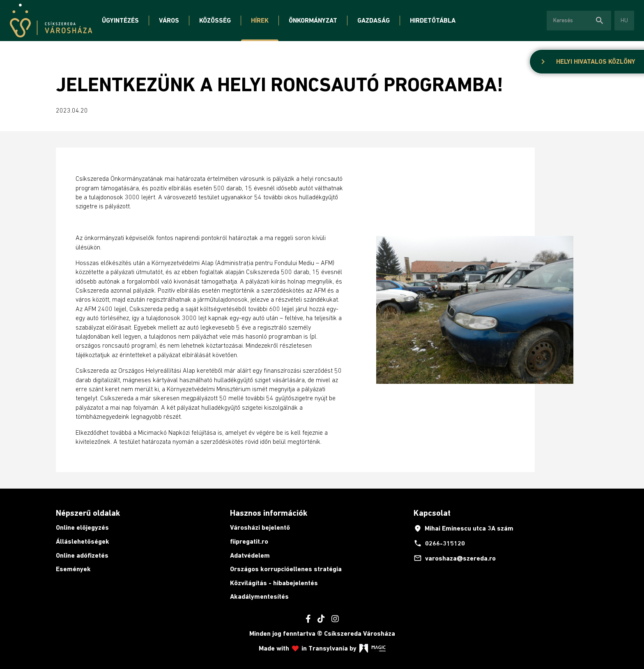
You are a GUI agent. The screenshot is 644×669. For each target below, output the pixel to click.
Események (73, 569)
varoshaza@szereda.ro (455, 558)
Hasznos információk (269, 513)
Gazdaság (374, 20)
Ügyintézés (120, 20)
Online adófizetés (82, 555)
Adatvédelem (250, 555)
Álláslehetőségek (83, 541)
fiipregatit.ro (249, 541)
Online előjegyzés (82, 527)
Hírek (260, 20)
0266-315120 (439, 543)
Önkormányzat (313, 20)
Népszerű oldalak (88, 513)
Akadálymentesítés (259, 596)
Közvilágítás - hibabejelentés (274, 583)
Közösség (215, 20)
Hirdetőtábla (433, 20)
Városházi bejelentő (260, 527)
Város (169, 20)
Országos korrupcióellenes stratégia (286, 569)
